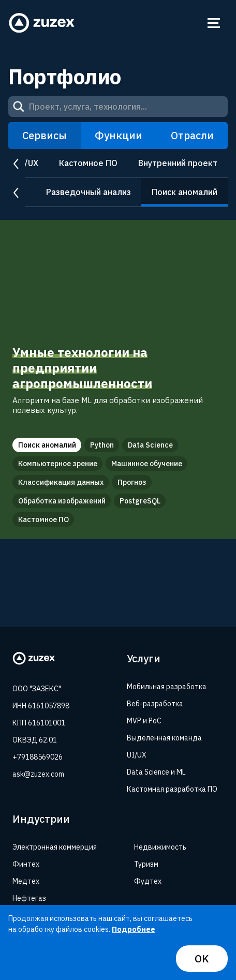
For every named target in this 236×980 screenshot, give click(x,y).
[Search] (19, 107)
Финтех (26, 864)
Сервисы (45, 135)
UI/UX (27, 163)
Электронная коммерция (55, 847)
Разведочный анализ (89, 192)
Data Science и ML (156, 772)
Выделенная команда (164, 738)
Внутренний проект (178, 163)
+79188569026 (38, 757)
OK (202, 959)
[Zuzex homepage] (42, 23)
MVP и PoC (144, 721)
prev (17, 164)
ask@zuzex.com (38, 774)
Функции (119, 135)
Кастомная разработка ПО (172, 789)
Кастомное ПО (88, 163)
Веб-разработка (155, 704)
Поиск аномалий (185, 192)
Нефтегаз (29, 898)
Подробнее (134, 929)
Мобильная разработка (167, 687)
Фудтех (148, 881)
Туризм (146, 864)
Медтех (26, 881)
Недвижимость (160, 847)
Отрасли (192, 135)
